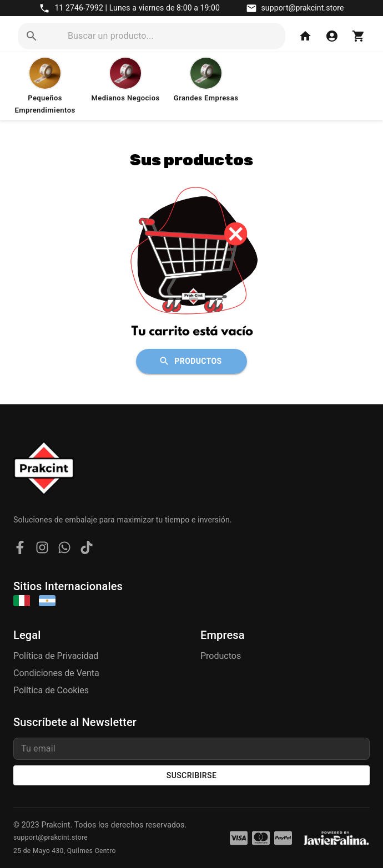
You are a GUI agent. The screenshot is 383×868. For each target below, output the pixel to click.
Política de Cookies (51, 690)
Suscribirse (191, 776)
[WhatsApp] (64, 549)
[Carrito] (359, 36)
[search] (174, 36)
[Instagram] (42, 549)
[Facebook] (20, 549)
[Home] (305, 36)
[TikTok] (87, 549)
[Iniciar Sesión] (332, 36)
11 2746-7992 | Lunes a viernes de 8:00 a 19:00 (137, 8)
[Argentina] (47, 602)
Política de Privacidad (56, 656)
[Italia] (22, 602)
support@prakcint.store (303, 8)
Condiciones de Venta (56, 673)
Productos (191, 361)
